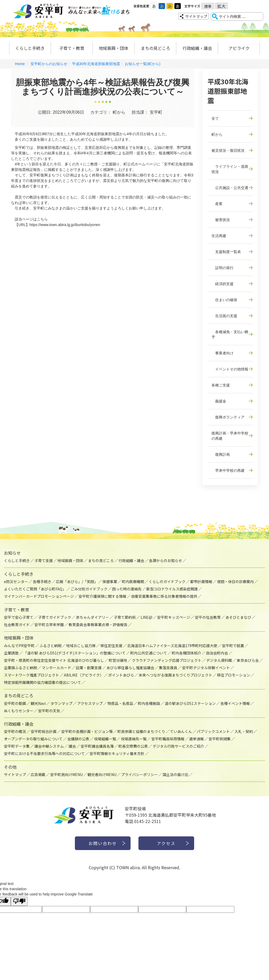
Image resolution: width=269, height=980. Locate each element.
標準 (208, 6)
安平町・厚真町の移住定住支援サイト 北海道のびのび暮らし (54, 660)
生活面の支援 (224, 316)
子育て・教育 (72, 48)
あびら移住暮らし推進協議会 (130, 668)
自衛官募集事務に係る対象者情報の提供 (164, 596)
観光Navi (38, 703)
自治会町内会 (217, 653)
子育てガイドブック (55, 617)
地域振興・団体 (113, 48)
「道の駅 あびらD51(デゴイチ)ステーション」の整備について (74, 653)
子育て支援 (44, 560)
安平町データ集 (17, 746)
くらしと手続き (30, 48)
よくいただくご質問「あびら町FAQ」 (35, 589)
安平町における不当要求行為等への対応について (44, 753)
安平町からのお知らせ (49, 64)
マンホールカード (56, 668)
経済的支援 (223, 284)
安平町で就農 (233, 646)
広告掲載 (38, 774)
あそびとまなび (238, 617)
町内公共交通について (149, 653)
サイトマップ (196, 16)
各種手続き (42, 581)
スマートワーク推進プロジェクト (32, 675)
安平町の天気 (49, 711)
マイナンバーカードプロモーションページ (39, 596)
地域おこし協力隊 (81, 646)
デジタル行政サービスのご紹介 (178, 746)
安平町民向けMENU (66, 774)
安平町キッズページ (174, 617)
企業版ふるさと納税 (20, 668)
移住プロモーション (234, 675)
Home (20, 64)
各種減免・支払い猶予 (230, 334)
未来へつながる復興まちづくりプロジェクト (175, 675)
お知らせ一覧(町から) (143, 64)
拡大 (221, 6)
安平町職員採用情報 (168, 739)
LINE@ (146, 617)
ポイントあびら (121, 675)
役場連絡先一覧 (134, 739)
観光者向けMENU (102, 774)
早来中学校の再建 (228, 470)
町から (217, 134)
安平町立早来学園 (49, 625)
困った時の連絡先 (127, 589)
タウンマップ (61, 703)
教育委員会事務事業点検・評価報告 (98, 625)
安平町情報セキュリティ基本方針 (117, 753)
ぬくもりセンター (19, 711)
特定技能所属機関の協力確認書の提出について (43, 682)
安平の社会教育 (208, 617)
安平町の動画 (15, 703)
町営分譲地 (118, 660)
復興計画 (221, 454)
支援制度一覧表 (226, 252)
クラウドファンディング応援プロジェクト (167, 660)
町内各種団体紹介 (187, 653)
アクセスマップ (90, 703)
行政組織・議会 (197, 48)
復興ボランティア (228, 417)
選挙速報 (196, 739)
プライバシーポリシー (139, 774)
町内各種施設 (149, 703)
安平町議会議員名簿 (97, 746)
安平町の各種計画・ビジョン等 (87, 731)
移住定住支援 (111, 646)
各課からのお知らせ (165, 560)
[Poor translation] (19, 901)
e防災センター (16, 581)
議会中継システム (49, 746)
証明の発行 (223, 268)
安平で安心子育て (19, 617)
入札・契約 (244, 731)
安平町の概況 (15, 731)
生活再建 (219, 236)
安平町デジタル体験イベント (206, 668)
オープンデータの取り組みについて (33, 739)
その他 (10, 767)
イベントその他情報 (230, 369)
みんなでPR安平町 (19, 646)
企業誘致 (11, 653)
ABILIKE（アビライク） (84, 675)
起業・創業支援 (89, 668)
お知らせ (12, 553)
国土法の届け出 (175, 774)
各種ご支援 (221, 385)
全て (215, 118)
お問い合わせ (103, 843)
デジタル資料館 (219, 660)
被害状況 (221, 220)
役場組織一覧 (105, 739)
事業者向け (223, 353)
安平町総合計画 (44, 731)
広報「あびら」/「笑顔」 (77, 581)
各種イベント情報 (235, 703)
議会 (72, 746)
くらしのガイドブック (167, 581)
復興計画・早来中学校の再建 (230, 436)
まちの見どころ (156, 48)
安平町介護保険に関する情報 (102, 596)
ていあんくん (181, 731)
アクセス (166, 843)
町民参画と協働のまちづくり (141, 731)
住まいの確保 (224, 300)
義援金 (219, 401)
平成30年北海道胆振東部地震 (96, 64)
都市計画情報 (201, 581)
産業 (217, 204)
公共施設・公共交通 (230, 188)
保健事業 (110, 581)
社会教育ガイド (17, 625)
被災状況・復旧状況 (228, 150)
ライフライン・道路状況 (230, 169)
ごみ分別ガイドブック (89, 589)
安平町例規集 (220, 739)
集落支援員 (168, 668)
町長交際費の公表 (133, 746)
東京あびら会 (248, 660)
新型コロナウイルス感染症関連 (172, 589)
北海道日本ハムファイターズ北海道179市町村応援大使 (172, 646)
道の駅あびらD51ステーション (190, 703)
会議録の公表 (78, 739)
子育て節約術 (125, 617)
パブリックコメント (213, 731)
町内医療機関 (133, 581)
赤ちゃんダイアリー (92, 617)
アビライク (239, 48)
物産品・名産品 (120, 703)
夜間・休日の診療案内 (235, 581)
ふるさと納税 (50, 646)
